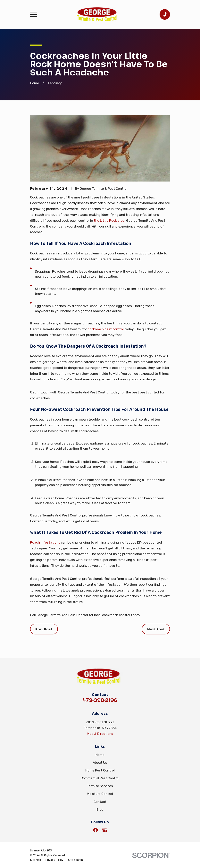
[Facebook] (96, 830)
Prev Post (44, 629)
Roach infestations (45, 542)
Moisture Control (100, 794)
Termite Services (100, 786)
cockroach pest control (106, 329)
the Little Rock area (109, 221)
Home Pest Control (100, 770)
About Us (100, 763)
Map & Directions (100, 734)
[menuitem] (36, 860)
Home (100, 755)
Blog (100, 810)
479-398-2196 (100, 700)
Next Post (156, 629)
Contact (100, 802)
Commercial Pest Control (100, 778)
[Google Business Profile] (105, 830)
